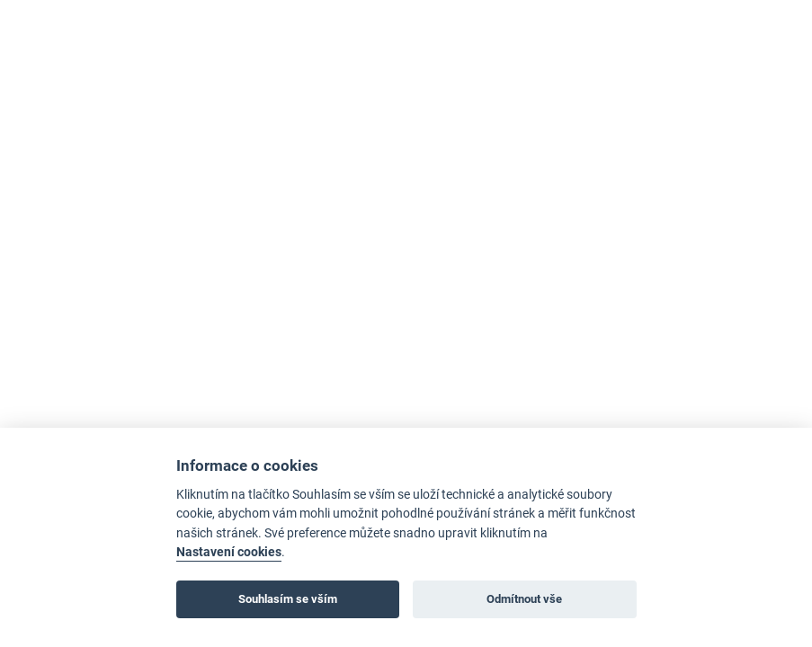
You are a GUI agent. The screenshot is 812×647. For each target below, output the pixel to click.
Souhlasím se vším (288, 599)
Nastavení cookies (229, 552)
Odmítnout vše (524, 599)
